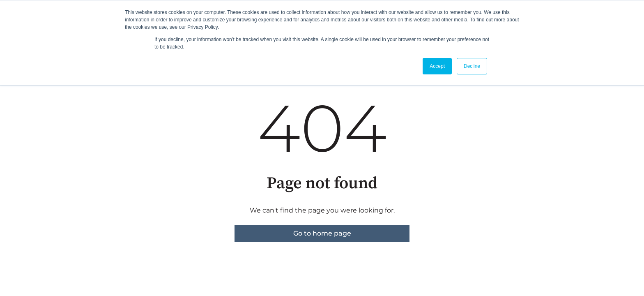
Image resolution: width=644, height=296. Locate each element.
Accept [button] (437, 66)
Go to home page (322, 233)
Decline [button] (472, 66)
